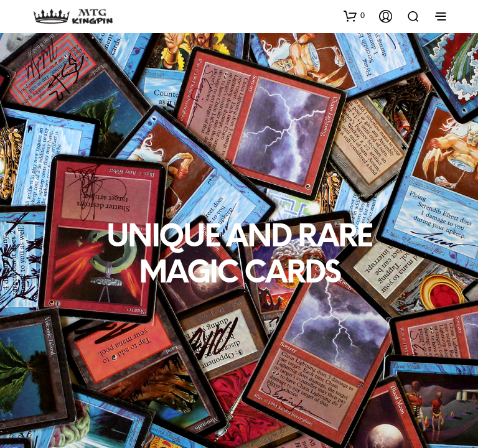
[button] (354, 16)
